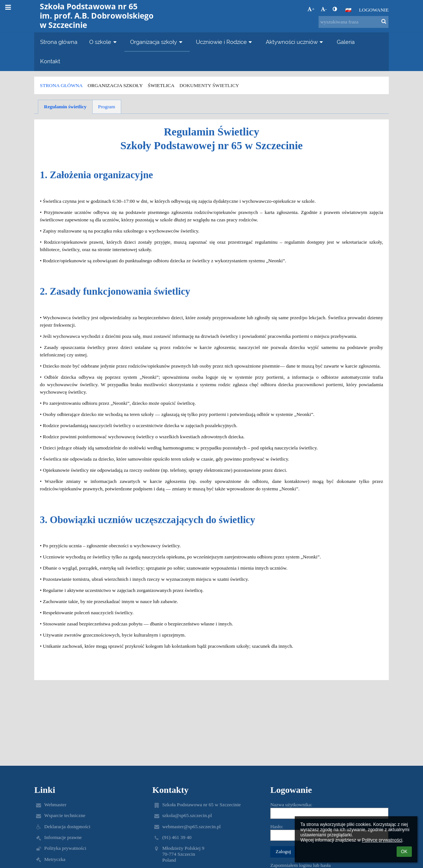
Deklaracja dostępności (67, 827)
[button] (348, 10)
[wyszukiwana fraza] (353, 22)
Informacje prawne (63, 837)
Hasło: (277, 827)
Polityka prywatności (65, 848)
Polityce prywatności (382, 840)
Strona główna (61, 85)
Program (107, 107)
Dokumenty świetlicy (209, 85)
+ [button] (311, 9)
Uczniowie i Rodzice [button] (225, 42)
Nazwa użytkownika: (291, 805)
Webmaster (55, 805)
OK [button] (404, 852)
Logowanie (374, 10)
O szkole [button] (104, 42)
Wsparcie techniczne (65, 815)
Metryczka (55, 859)
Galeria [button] (346, 42)
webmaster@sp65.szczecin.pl (191, 827)
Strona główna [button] (59, 42)
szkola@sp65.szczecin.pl (187, 815)
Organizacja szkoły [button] (157, 42)
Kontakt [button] (50, 61)
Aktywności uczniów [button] (295, 42)
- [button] (324, 9)
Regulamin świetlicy (65, 107)
